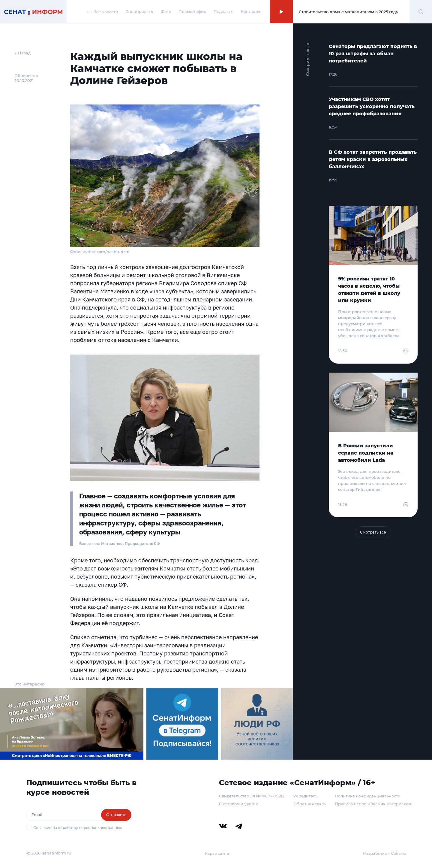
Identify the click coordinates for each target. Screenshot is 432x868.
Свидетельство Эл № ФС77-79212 (252, 796)
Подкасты (223, 11)
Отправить (116, 815)
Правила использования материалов (373, 804)
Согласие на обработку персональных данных (78, 828)
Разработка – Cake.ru (384, 853)
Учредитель (305, 796)
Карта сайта (217, 853)
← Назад (23, 53)
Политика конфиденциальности (368, 796)
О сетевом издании (239, 804)
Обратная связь (310, 804)
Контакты (250, 11)
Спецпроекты (140, 11)
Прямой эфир (192, 11)
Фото (166, 11)
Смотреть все (373, 532)
